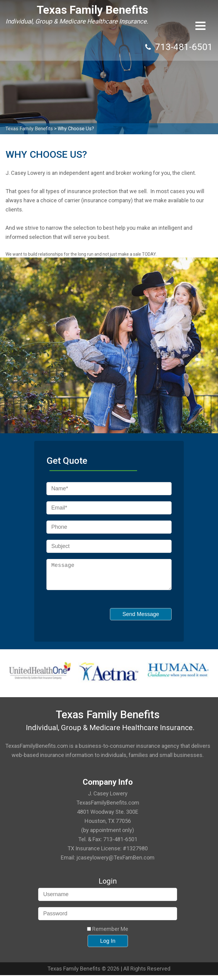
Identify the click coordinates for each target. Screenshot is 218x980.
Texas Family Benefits (63, 10)
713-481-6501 (184, 14)
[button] (200, 26)
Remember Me (108, 934)
